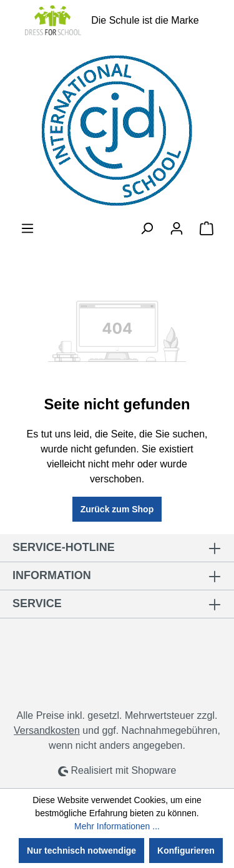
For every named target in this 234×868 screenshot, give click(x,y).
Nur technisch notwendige (81, 851)
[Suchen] (147, 228)
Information (52, 575)
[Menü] (27, 228)
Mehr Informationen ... (117, 826)
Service (37, 603)
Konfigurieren (186, 851)
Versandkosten (47, 730)
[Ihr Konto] (177, 228)
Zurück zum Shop (117, 509)
